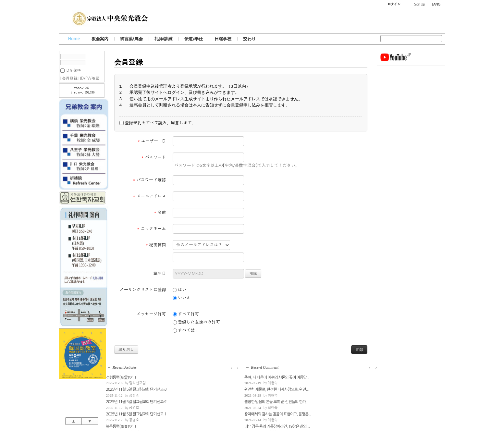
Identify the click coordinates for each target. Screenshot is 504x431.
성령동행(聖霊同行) (394, 67)
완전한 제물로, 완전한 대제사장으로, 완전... (411, 159)
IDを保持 (73, 70)
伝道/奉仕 (194, 39)
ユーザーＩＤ (152, 141)
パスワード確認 (149, 180)
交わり (249, 39)
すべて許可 (186, 314)
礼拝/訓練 (164, 39)
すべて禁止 (186, 330)
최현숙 (407, 153)
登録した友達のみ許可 (197, 322)
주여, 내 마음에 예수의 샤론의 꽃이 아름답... (411, 147)
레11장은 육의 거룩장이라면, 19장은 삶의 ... (411, 196)
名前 (160, 212)
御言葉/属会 (131, 39)
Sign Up (419, 4)
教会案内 (100, 39)
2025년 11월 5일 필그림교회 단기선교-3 (409, 80)
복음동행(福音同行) (394, 116)
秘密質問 (156, 245)
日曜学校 (223, 39)
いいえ (182, 298)
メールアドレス (149, 196)
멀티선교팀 (410, 73)
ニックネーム (152, 229)
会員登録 (70, 78)
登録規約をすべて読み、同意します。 (158, 123)
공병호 (407, 86)
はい (180, 290)
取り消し (126, 350)
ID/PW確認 (90, 78)
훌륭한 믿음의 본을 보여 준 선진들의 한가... (411, 171)
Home (74, 39)
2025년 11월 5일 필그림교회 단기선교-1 (409, 104)
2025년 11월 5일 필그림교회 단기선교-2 (409, 92)
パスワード (154, 157)
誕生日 (160, 273)
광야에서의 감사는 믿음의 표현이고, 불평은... (411, 183)
